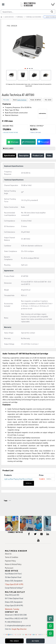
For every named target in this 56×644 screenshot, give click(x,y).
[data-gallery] (32, 523)
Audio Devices (9, 17)
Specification (9, 155)
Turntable (20, 17)
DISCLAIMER (9, 148)
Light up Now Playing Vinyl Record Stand (18, 479)
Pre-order (6, 100)
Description (24, 155)
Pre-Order (14, 641)
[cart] (53, 4)
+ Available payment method (10, 132)
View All (29, 483)
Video (49, 155)
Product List (38, 155)
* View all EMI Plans (35, 132)
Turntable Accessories (33, 17)
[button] (25, 69)
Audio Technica (22, 100)
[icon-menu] (29, 534)
